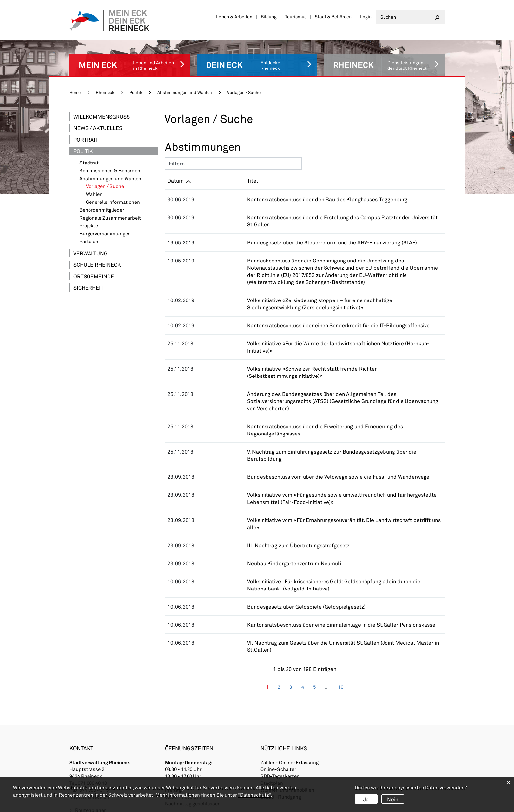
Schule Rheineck (97, 260)
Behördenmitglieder (102, 206)
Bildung (269, 17)
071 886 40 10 (92, 714)
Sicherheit (89, 283)
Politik (83, 147)
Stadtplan (272, 714)
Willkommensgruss (102, 112)
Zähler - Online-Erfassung (289, 693)
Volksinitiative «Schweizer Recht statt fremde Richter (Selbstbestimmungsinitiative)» (303, 343)
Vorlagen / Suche (120, 182)
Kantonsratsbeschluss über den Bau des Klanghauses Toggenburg (280, 195)
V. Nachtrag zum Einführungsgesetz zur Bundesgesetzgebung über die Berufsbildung (302, 404)
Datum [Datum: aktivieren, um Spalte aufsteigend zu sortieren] (176, 176)
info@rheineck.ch (89, 727)
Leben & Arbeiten (234, 17)
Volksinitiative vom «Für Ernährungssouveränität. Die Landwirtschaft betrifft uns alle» (303, 465)
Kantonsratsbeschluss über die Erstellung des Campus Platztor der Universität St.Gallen (307, 213)
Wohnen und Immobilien (287, 721)
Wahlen (94, 190)
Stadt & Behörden (333, 17)
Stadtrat (89, 158)
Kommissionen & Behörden (110, 166)
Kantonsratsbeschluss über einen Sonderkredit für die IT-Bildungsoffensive (291, 307)
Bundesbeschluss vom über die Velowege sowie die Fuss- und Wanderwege (291, 422)
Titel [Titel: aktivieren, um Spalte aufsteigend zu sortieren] (205, 176)
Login (366, 17)
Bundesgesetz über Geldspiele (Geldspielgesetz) (259, 544)
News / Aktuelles (98, 124)
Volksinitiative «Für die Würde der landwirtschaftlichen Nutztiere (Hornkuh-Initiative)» (304, 325)
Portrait (86, 135)
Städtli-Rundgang (281, 727)
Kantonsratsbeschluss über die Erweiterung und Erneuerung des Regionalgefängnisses (305, 386)
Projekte (89, 221)
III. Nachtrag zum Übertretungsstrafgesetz (251, 483)
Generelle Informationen (113, 198)
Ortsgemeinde (94, 272)
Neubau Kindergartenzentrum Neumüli (247, 501)
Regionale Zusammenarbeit (110, 213)
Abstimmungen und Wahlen (110, 174)
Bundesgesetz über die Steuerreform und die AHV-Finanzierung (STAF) (285, 231)
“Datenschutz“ (254, 795)
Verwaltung (90, 249)
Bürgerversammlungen (105, 229)
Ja (366, 799)
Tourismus (296, 17)
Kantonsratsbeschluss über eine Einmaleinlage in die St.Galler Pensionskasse (294, 562)
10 (341, 617)
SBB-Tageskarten (280, 707)
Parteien (89, 237)
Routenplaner (90, 741)
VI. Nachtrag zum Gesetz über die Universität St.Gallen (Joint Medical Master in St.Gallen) (308, 580)
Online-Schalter (278, 700)
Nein (393, 799)
